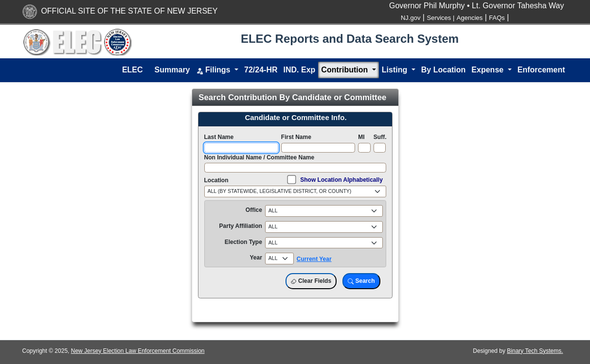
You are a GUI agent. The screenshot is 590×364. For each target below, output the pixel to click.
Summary (172, 70)
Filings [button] (214, 70)
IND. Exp (300, 70)
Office (254, 210)
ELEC (133, 70)
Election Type (243, 242)
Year (256, 258)
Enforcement (541, 70)
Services (440, 18)
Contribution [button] (345, 70)
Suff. (380, 137)
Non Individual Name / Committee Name (259, 157)
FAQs (497, 18)
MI (361, 137)
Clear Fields (311, 281)
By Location (444, 70)
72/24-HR (261, 70)
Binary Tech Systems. (535, 351)
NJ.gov (411, 18)
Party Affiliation (241, 226)
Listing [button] (396, 70)
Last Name (219, 137)
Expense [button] (488, 70)
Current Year (314, 259)
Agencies (470, 18)
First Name (296, 137)
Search (361, 281)
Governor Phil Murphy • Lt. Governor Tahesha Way (477, 6)
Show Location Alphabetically (341, 180)
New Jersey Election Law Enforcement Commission (138, 351)
